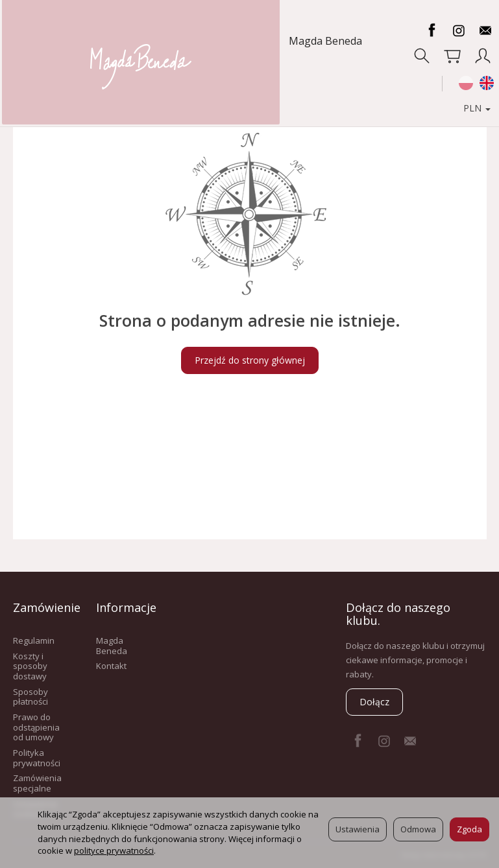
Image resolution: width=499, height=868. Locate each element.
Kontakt (111, 666)
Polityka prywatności (37, 758)
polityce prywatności (114, 850)
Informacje (125, 607)
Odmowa (418, 829)
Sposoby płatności (30, 697)
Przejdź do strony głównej (250, 360)
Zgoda (469, 829)
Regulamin (34, 640)
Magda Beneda (55, 41)
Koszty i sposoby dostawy (30, 666)
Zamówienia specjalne (37, 783)
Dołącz (374, 702)
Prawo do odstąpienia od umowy (36, 727)
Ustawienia (358, 829)
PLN (469, 83)
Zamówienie (42, 607)
